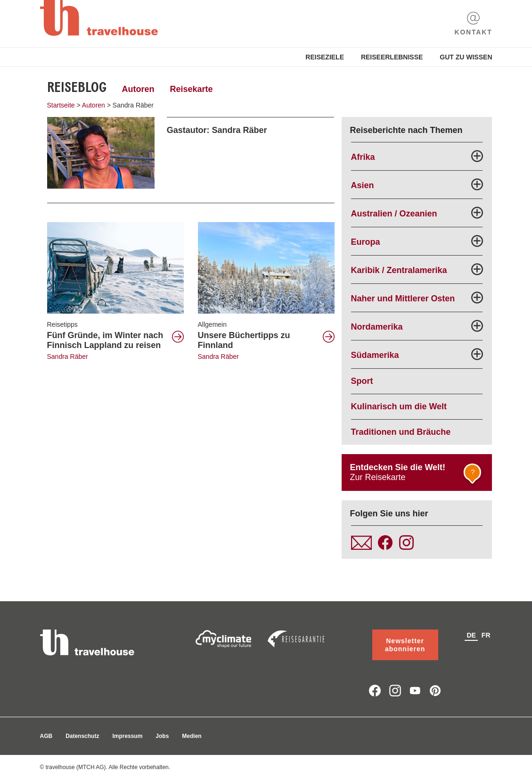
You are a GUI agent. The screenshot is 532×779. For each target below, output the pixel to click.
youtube (415, 691)
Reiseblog (77, 87)
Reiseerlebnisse (392, 57)
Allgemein (212, 324)
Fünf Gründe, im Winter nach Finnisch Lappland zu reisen (105, 340)
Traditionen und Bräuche (401, 432)
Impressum (127, 736)
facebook (375, 691)
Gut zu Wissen (466, 57)
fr (486, 635)
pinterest (435, 691)
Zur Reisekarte (417, 475)
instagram (395, 691)
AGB (46, 736)
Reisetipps (62, 324)
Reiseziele (325, 57)
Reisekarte (191, 89)
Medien (192, 736)
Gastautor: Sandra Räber (217, 130)
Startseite (61, 105)
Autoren (138, 89)
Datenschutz (82, 736)
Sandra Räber (68, 356)
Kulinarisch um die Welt (399, 406)
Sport (362, 381)
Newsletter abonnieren (405, 645)
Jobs (162, 736)
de (471, 635)
